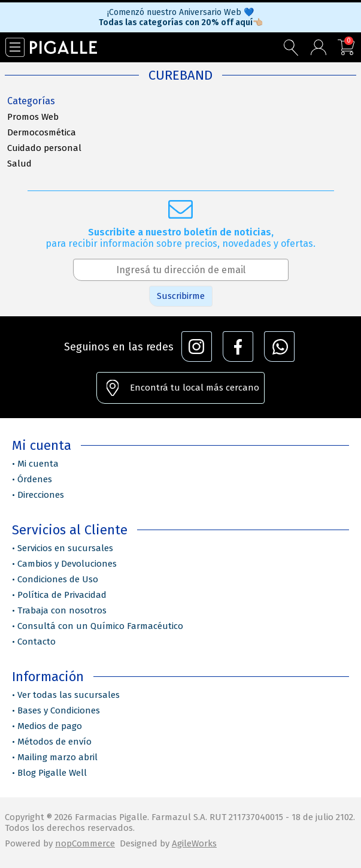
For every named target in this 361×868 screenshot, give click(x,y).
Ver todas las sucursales (69, 695)
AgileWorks (194, 843)
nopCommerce (85, 843)
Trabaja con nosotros (62, 610)
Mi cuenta (38, 464)
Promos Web (33, 117)
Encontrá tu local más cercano (195, 388)
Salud (19, 164)
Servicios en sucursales (65, 548)
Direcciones (41, 495)
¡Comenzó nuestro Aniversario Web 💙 (181, 12)
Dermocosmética (42, 132)
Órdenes (35, 479)
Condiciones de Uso (58, 579)
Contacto (37, 642)
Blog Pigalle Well (52, 773)
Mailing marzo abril (57, 757)
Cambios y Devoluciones (67, 564)
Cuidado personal (44, 148)
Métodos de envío (54, 742)
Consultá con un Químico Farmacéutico (100, 626)
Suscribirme (181, 296)
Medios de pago (50, 726)
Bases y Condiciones (59, 710)
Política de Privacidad (62, 595)
